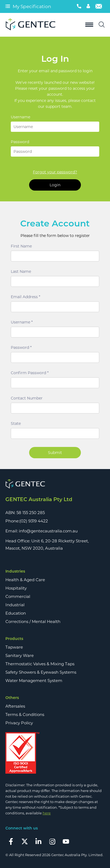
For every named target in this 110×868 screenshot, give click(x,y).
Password (20, 142)
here (47, 813)
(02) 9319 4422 (34, 521)
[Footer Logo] (55, 484)
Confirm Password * (30, 373)
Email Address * (25, 297)
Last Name (21, 271)
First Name (21, 246)
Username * (22, 322)
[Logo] (32, 25)
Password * (21, 347)
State (16, 423)
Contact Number (27, 398)
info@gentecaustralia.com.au (48, 531)
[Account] (88, 6)
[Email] (99, 6)
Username (20, 117)
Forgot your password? (55, 172)
